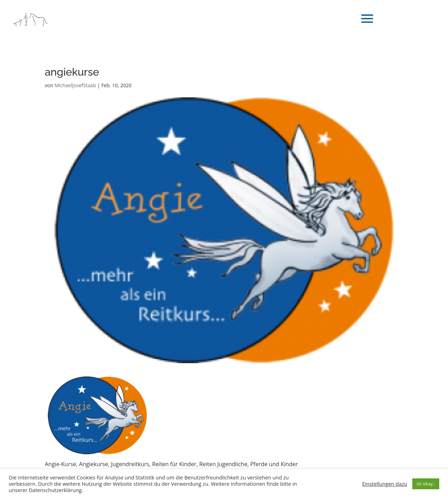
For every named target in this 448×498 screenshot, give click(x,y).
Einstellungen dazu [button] (385, 484)
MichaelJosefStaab (75, 85)
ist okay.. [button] (426, 484)
